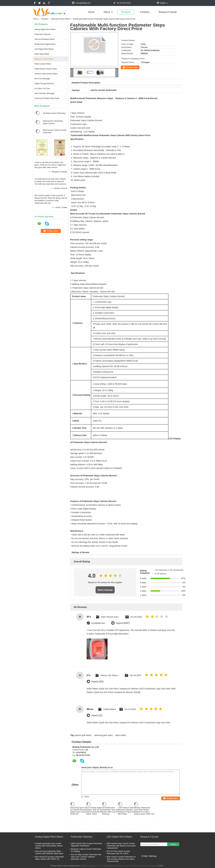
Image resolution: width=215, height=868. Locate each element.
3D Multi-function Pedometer (54, 113)
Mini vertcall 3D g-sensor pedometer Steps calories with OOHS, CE (49, 858)
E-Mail (144, 856)
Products (126, 12)
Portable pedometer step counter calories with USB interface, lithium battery (49, 846)
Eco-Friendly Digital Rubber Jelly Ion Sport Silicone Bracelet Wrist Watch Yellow (95, 811)
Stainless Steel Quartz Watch (46, 74)
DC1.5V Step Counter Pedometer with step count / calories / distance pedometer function (86, 857)
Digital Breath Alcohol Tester (46, 69)
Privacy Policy (56, 866)
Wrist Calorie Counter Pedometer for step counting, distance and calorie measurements (121, 859)
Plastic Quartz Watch (43, 64)
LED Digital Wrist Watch (44, 49)
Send (173, 844)
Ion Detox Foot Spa (42, 88)
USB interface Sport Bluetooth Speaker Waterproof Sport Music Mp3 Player (128, 811)
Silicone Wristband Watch (45, 39)
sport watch (121, 735)
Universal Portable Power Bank (47, 98)
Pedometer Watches (43, 34)
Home (91, 12)
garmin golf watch (83, 735)
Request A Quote (168, 12)
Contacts (145, 12)
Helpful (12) (97, 716)
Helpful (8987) (123, 623)
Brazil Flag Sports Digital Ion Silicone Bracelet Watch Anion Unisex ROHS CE (80, 811)
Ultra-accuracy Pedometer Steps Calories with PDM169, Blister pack (49, 852)
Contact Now (132, 67)
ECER (160, 866)
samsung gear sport (103, 735)
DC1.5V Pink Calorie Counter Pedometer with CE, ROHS (118, 852)
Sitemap (153, 856)
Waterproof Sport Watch (60, 19)
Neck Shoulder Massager (45, 93)
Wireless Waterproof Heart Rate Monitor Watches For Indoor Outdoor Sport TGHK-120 (144, 811)
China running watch (71, 866)
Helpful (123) (97, 682)
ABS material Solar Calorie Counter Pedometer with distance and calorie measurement (121, 846)
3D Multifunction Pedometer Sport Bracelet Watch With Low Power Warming (112, 811)
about (107, 12)
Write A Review (105, 590)
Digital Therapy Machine (44, 84)
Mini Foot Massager (42, 79)
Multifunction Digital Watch (45, 44)
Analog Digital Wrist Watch (45, 29)
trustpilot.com (98, 623)
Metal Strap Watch (42, 54)
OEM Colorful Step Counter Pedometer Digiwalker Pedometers (86, 845)
